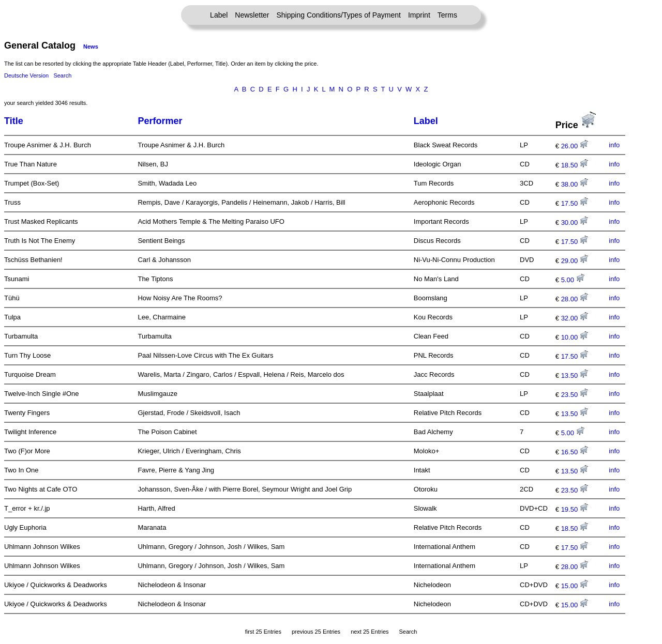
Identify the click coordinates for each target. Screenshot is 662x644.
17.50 (575, 203)
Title (14, 121)
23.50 (575, 395)
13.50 (575, 375)
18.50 (575, 165)
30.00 (575, 223)
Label (219, 15)
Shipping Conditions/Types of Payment (339, 15)
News (91, 47)
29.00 (575, 261)
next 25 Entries (370, 632)
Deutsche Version (26, 75)
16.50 (575, 452)
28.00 (575, 299)
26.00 (575, 146)
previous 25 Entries (316, 632)
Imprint (419, 15)
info (614, 145)
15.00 (575, 586)
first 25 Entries (263, 632)
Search (62, 75)
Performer (160, 121)
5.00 (573, 280)
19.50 (575, 509)
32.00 (575, 318)
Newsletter (252, 15)
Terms (447, 15)
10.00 (575, 337)
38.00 (575, 184)
